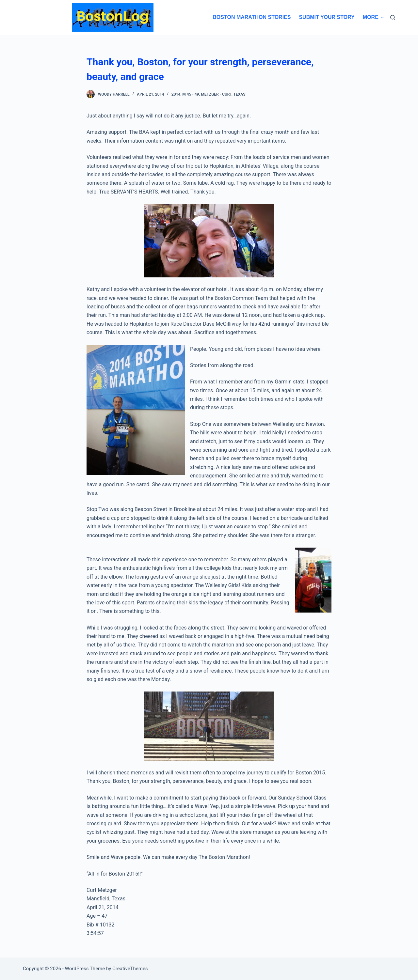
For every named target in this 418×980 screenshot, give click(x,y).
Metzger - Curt (216, 94)
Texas (240, 94)
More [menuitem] (373, 17)
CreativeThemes (130, 969)
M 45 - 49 (191, 94)
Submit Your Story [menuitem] (327, 17)
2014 (176, 94)
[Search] (393, 17)
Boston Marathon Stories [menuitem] (252, 17)
